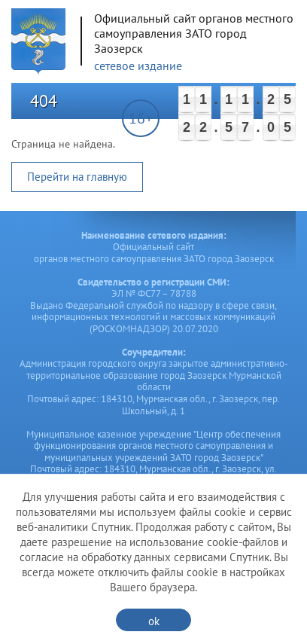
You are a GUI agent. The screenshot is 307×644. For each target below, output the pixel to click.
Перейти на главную (77, 177)
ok (154, 621)
